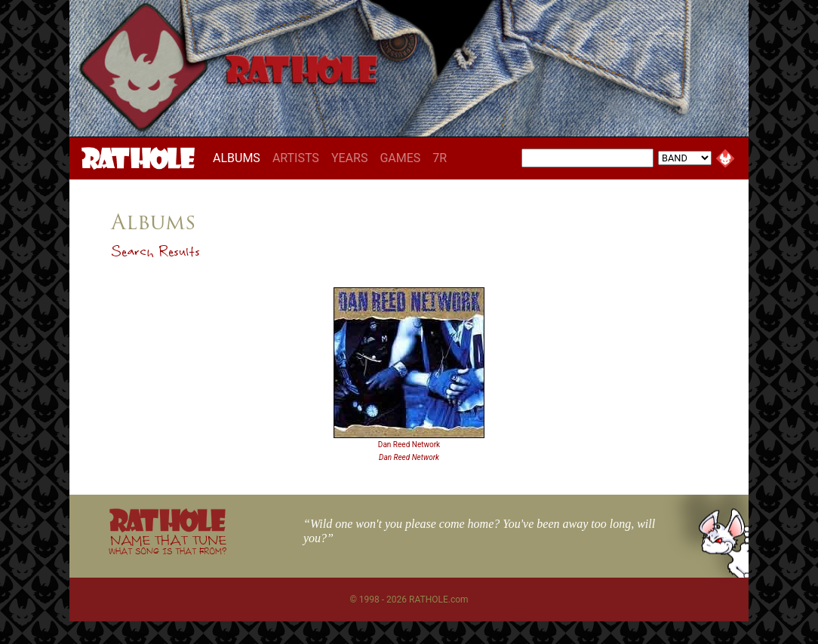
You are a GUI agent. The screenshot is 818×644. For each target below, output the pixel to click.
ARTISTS (296, 158)
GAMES (400, 158)
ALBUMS (240, 158)
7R (440, 158)
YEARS (350, 158)
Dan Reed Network (409, 445)
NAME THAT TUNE (168, 544)
